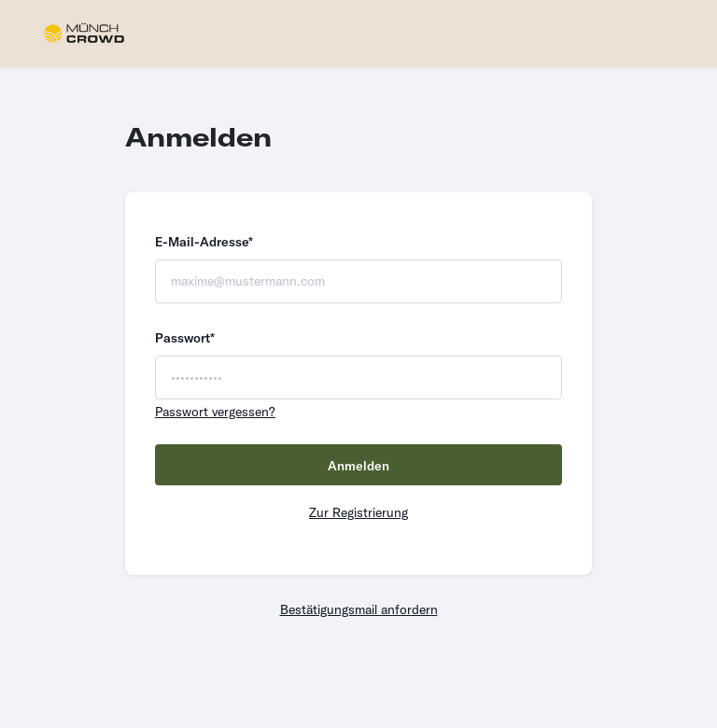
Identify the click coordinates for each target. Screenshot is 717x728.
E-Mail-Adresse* (204, 242)
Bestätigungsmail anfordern (359, 609)
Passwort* (185, 338)
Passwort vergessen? (215, 412)
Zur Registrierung (358, 512)
